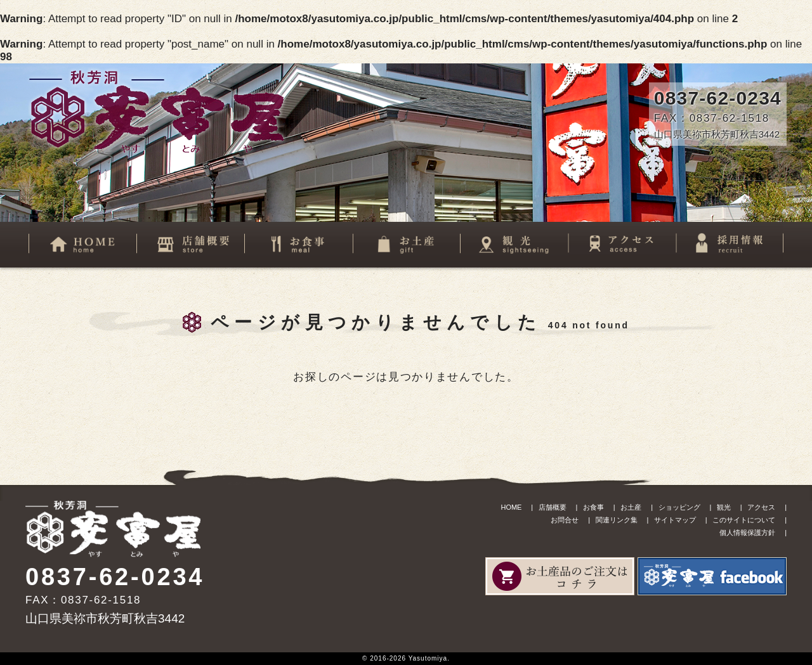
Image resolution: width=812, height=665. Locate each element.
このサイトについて (744, 520)
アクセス (761, 507)
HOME (511, 507)
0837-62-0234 (718, 98)
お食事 (593, 507)
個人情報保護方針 (747, 533)
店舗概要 (553, 507)
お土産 (631, 507)
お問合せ (565, 520)
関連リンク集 (617, 520)
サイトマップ (675, 520)
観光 (724, 507)
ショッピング (679, 507)
